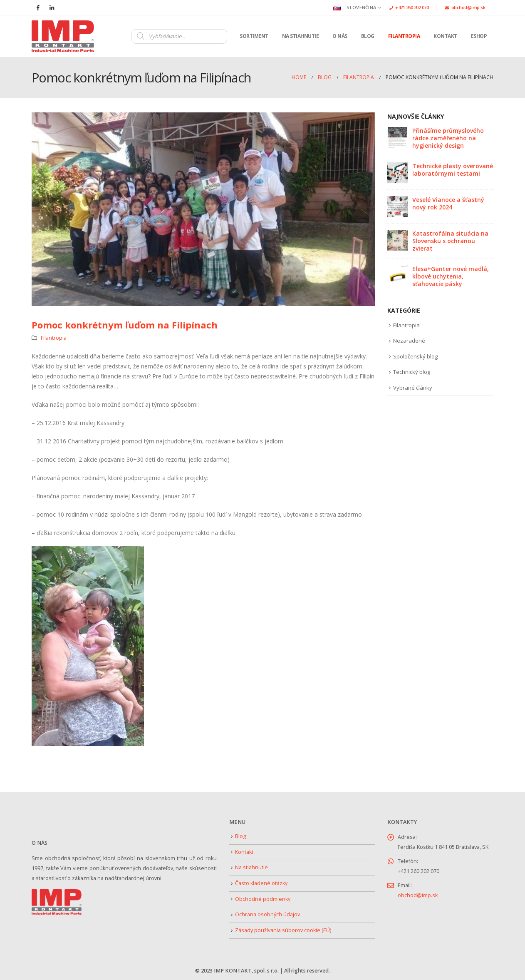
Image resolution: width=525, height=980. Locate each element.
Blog (368, 36)
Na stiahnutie (301, 36)
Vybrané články (413, 388)
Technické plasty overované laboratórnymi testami (453, 170)
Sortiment (254, 36)
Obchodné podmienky (263, 899)
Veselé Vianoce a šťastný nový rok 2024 (448, 203)
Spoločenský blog (415, 356)
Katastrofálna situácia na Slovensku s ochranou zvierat (450, 241)
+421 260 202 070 (409, 7)
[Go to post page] (398, 137)
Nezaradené (409, 341)
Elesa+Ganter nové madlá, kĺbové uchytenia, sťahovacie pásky (451, 276)
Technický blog (412, 372)
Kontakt (445, 36)
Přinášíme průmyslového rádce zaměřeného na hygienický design (448, 138)
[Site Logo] (63, 36)
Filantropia (404, 36)
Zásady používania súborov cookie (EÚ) (283, 930)
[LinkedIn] (52, 7)
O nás (340, 36)
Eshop (479, 36)
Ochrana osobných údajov (267, 914)
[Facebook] (38, 7)
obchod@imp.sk (465, 7)
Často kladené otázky (261, 883)
